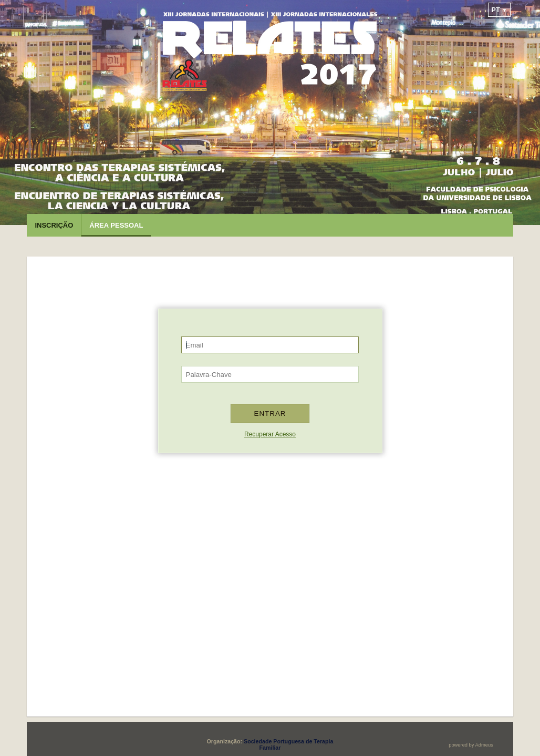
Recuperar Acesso (270, 434)
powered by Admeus (471, 745)
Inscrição (54, 225)
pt (499, 10)
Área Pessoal (116, 225)
